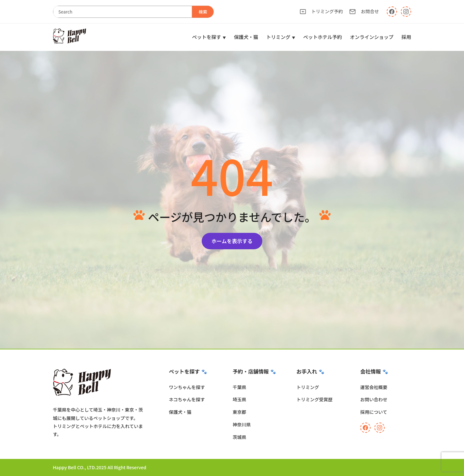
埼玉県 (239, 399)
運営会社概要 (374, 387)
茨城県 (239, 437)
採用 (406, 37)
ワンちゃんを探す (187, 387)
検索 (203, 12)
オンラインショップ (372, 37)
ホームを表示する (232, 241)
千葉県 (239, 387)
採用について (374, 412)
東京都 (239, 412)
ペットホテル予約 (323, 37)
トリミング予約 (321, 11)
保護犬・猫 (246, 37)
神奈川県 (242, 424)
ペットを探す (207, 37)
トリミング (278, 37)
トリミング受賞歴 (314, 399)
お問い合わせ (374, 399)
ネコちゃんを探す (187, 399)
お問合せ (364, 11)
